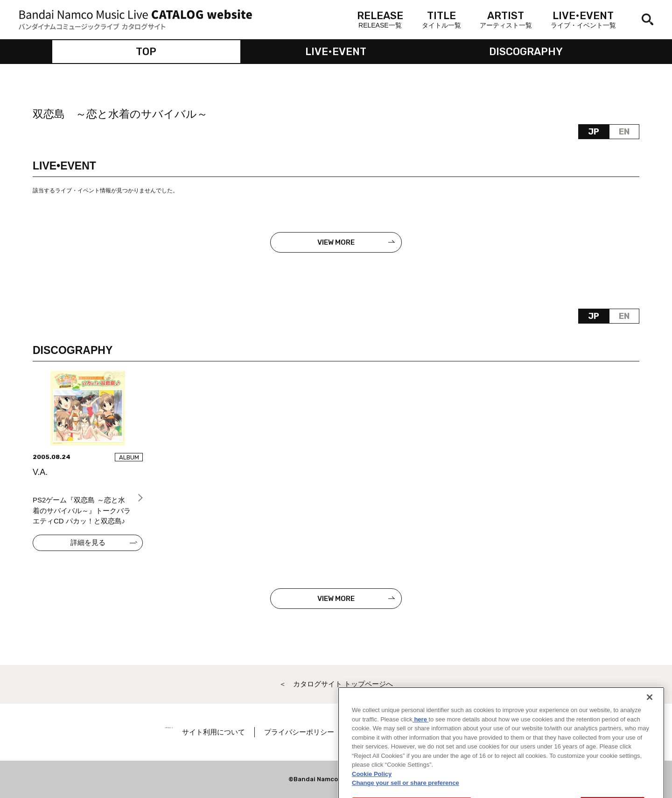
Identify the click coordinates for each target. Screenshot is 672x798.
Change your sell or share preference (406, 794)
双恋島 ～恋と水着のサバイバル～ (120, 114)
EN (624, 132)
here (421, 731)
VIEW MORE (336, 242)
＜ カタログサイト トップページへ (336, 684)
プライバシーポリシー (325, 732)
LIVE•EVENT (336, 52)
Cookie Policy (372, 785)
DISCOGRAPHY (526, 52)
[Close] (650, 708)
